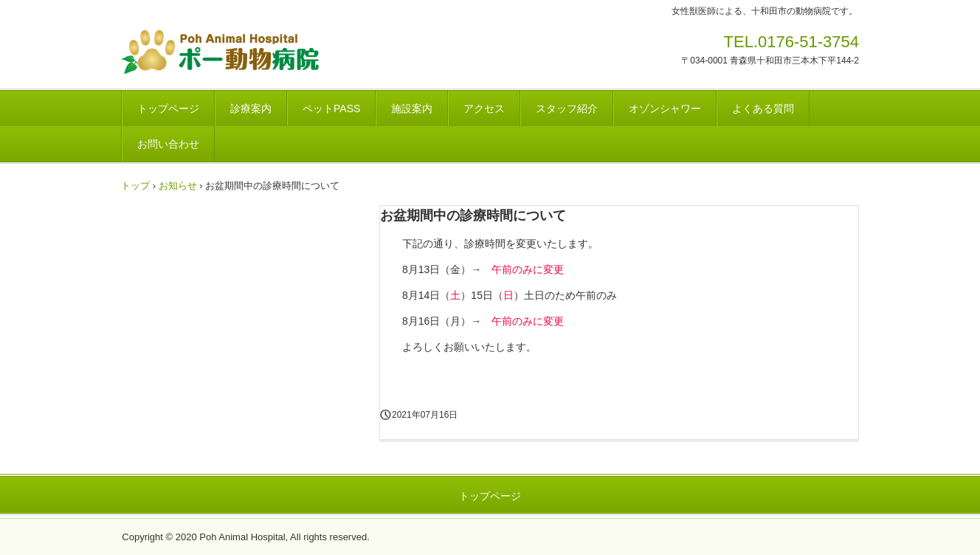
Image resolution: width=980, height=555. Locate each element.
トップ (135, 186)
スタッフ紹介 (567, 108)
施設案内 (412, 108)
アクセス (484, 108)
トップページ (168, 108)
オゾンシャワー (665, 108)
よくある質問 (763, 108)
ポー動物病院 (266, 52)
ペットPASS (331, 108)
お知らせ (178, 186)
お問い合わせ (168, 144)
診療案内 (251, 108)
